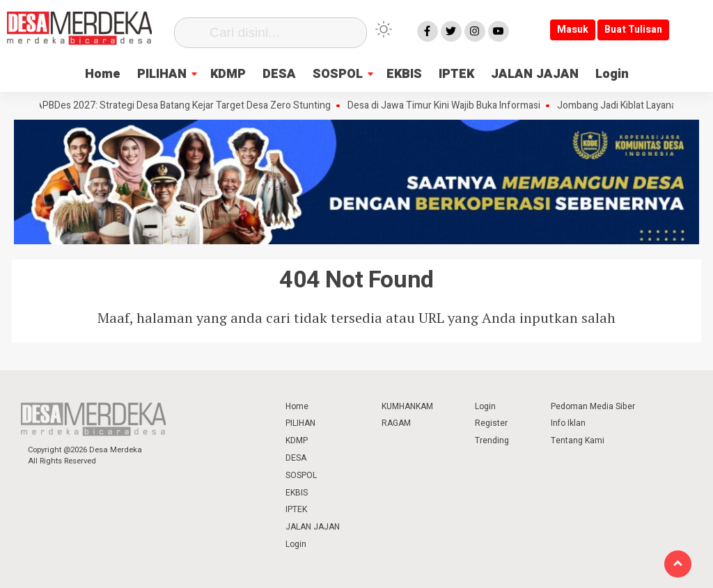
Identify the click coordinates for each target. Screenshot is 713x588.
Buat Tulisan (633, 30)
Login (612, 74)
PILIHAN (162, 74)
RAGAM (396, 423)
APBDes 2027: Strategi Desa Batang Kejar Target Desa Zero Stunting (187, 106)
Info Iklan (568, 423)
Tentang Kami (578, 440)
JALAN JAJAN (535, 74)
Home (103, 74)
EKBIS (404, 74)
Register (491, 423)
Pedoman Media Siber (593, 406)
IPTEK (456, 74)
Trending (492, 440)
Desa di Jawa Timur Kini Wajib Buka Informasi (448, 106)
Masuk (573, 30)
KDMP (228, 74)
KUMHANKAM (407, 406)
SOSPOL (338, 74)
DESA (279, 74)
